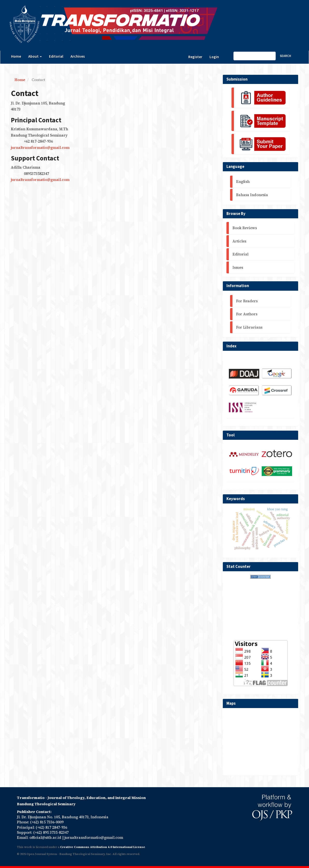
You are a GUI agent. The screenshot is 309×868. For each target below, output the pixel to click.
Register (195, 57)
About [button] (35, 56)
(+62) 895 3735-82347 (51, 832)
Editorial (56, 56)
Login (214, 57)
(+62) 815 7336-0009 (47, 822)
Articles (239, 241)
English (243, 182)
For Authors (247, 314)
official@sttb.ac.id (45, 837)
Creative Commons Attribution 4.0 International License (103, 847)
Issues (238, 267)
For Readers (247, 301)
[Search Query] (255, 56)
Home (16, 56)
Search (285, 56)
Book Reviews (245, 228)
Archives (78, 56)
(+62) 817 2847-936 (51, 827)
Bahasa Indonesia (252, 195)
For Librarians (249, 327)
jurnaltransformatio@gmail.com (40, 148)
